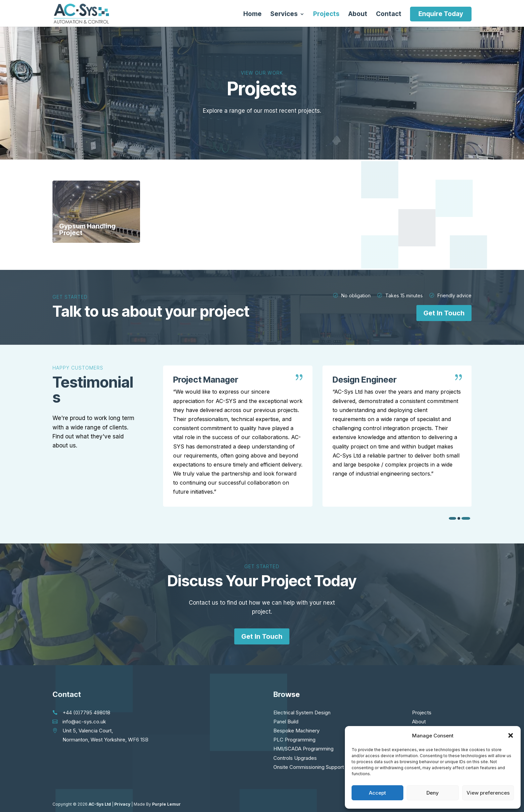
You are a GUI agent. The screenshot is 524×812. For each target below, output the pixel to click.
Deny (433, 793)
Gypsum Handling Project (87, 229)
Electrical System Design (302, 713)
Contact (389, 15)
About (358, 15)
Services (284, 15)
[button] (511, 735)
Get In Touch (444, 313)
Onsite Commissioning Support (309, 767)
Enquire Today (441, 14)
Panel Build (286, 722)
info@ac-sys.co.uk (84, 722)
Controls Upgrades (295, 758)
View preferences (488, 793)
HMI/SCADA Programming (303, 749)
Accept (377, 793)
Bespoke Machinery (296, 731)
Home (252, 15)
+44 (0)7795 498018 (86, 713)
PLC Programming (294, 740)
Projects (326, 15)
